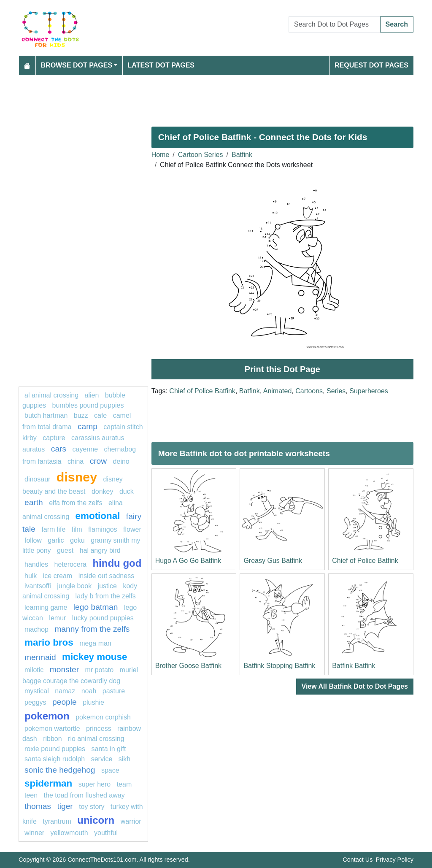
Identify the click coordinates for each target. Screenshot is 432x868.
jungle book (74, 586)
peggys (35, 702)
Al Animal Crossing (51, 395)
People (65, 702)
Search (397, 24)
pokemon (47, 716)
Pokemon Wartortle (52, 729)
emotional (98, 516)
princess (99, 729)
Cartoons (309, 391)
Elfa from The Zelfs (76, 503)
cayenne (85, 449)
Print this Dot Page (282, 369)
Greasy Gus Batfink (273, 561)
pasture (114, 691)
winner (34, 833)
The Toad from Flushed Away (84, 795)
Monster (64, 669)
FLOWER (132, 529)
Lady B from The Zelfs (106, 596)
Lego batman (96, 607)
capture (54, 438)
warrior (131, 821)
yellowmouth (69, 833)
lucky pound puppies (103, 618)
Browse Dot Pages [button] (77, 65)
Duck (127, 491)
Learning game (46, 607)
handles (36, 564)
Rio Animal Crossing (96, 739)
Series (336, 391)
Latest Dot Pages (161, 65)
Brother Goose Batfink (188, 666)
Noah (89, 691)
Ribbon (52, 739)
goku (77, 540)
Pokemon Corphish (103, 717)
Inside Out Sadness (107, 576)
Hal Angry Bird (100, 550)
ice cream (58, 576)
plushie (93, 702)
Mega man (95, 643)
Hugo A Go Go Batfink (188, 561)
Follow (33, 540)
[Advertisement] (216, 97)
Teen (31, 795)
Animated (278, 391)
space (110, 770)
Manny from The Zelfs (92, 629)
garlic (56, 540)
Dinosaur (37, 479)
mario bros (49, 642)
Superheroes (369, 391)
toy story (92, 807)
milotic (34, 670)
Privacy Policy (394, 860)
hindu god (117, 563)
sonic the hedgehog (60, 770)
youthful (106, 833)
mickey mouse (94, 657)
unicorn (96, 820)
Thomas (38, 806)
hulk (31, 576)
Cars (59, 449)
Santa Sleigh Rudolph (55, 759)
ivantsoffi (38, 586)
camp (88, 426)
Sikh (124, 759)
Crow (99, 461)
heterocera (71, 564)
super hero (95, 784)
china (76, 461)
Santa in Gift (109, 749)
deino (121, 461)
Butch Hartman (46, 415)
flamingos (103, 529)
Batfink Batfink (354, 666)
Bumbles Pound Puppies (88, 405)
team (124, 784)
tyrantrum (57, 821)
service (102, 759)
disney (77, 477)
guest (65, 550)
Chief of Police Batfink (202, 391)
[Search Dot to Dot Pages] (335, 24)
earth (34, 502)
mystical (37, 691)
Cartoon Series (201, 155)
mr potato (100, 670)
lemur (57, 618)
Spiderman (48, 783)
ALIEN (92, 395)
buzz (81, 415)
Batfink (242, 155)
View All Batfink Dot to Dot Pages (355, 686)
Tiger (65, 806)
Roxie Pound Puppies (55, 749)
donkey (103, 491)
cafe (100, 415)
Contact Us (358, 860)
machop (36, 629)
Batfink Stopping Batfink (279, 666)
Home (161, 155)
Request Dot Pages (371, 65)
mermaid (40, 657)
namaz (65, 691)
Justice (107, 586)
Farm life (53, 529)
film (77, 529)
